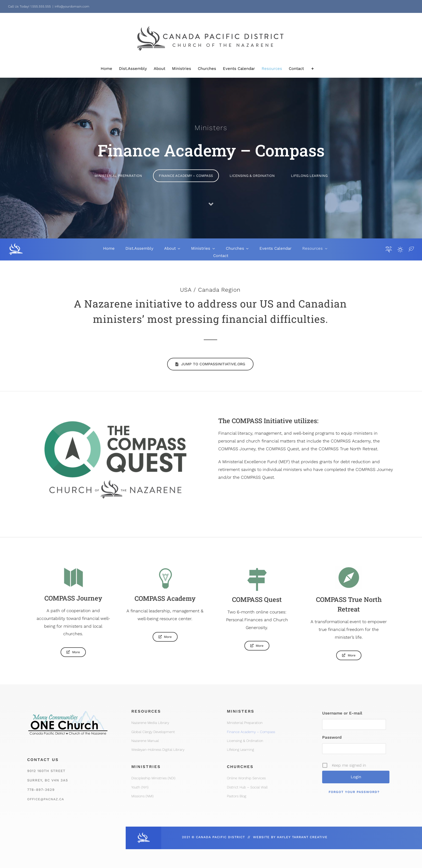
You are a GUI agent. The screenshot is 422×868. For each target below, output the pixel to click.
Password (332, 737)
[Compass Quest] (252, 646)
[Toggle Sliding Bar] (313, 69)
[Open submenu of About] (178, 249)
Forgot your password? (354, 792)
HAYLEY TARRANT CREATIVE (302, 837)
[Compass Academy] (160, 637)
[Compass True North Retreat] (344, 655)
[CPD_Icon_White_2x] (143, 834)
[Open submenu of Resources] (325, 249)
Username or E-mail (342, 713)
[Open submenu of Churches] (247, 249)
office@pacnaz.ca (46, 799)
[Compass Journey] (68, 652)
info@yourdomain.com (72, 6)
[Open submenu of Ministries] (213, 249)
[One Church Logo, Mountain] (68, 708)
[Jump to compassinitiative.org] (210, 364)
